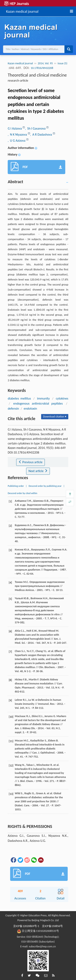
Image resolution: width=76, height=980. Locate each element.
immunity (43, 398)
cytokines (62, 398)
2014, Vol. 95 (45, 63)
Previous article (31, 462)
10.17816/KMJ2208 (42, 68)
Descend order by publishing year (45, 486)
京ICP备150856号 (52, 926)
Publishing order (16, 486)
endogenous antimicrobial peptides (38, 403)
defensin (13, 409)
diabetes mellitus (19, 398)
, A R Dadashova (41, 134)
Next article (38, 471)
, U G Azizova (17, 141)
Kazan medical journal (22, 11)
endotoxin (30, 409)
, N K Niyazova (18, 134)
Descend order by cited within (22, 493)
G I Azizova (15, 128)
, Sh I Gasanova (36, 128)
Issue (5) (62, 63)
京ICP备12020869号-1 (26, 926)
